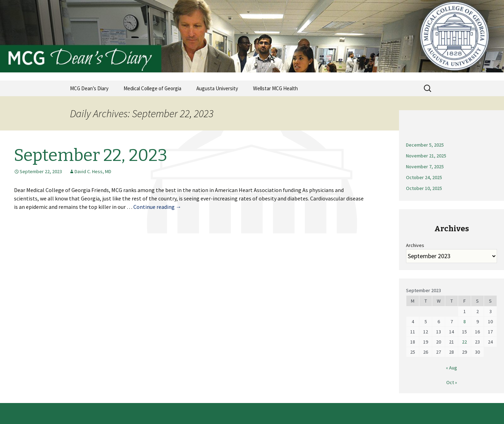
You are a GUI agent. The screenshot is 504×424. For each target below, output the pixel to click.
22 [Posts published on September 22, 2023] (464, 342)
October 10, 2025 (424, 188)
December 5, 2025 (425, 145)
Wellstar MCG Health (275, 88)
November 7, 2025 (425, 167)
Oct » (452, 382)
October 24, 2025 (424, 177)
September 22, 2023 (91, 155)
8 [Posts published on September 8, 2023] (465, 321)
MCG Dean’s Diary (89, 88)
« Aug (451, 368)
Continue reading (157, 207)
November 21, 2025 (426, 156)
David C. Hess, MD (93, 171)
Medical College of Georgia (152, 88)
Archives (415, 245)
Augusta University (217, 88)
